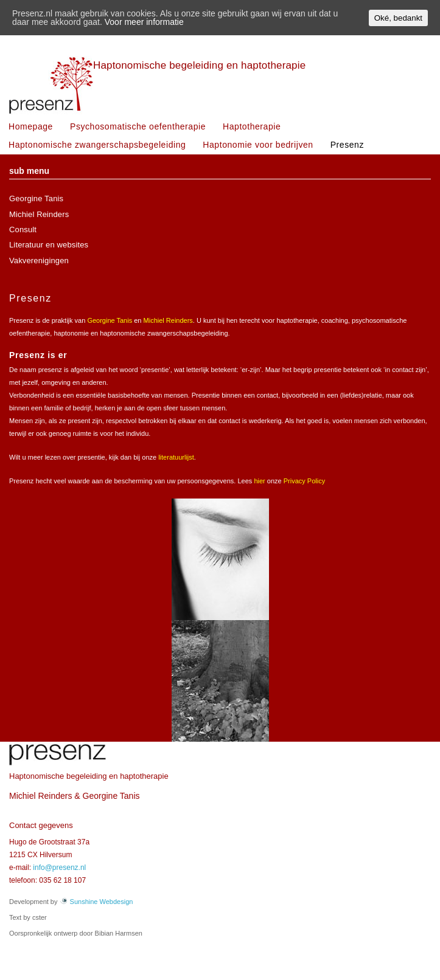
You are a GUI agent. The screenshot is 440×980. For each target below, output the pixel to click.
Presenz (347, 145)
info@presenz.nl (59, 868)
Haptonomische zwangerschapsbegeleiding (97, 145)
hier (259, 481)
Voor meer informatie (144, 22)
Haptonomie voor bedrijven (258, 145)
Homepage (31, 126)
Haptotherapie (252, 126)
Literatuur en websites (49, 245)
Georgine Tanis (36, 198)
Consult (23, 229)
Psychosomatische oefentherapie (138, 126)
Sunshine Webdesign (96, 902)
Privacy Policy (304, 481)
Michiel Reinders (39, 214)
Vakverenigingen (39, 261)
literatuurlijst (176, 457)
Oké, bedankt (398, 18)
